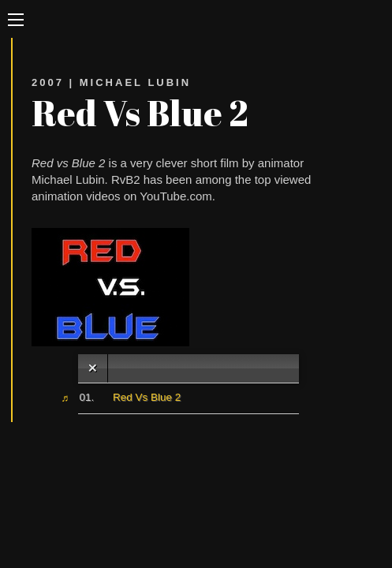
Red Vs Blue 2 (147, 397)
